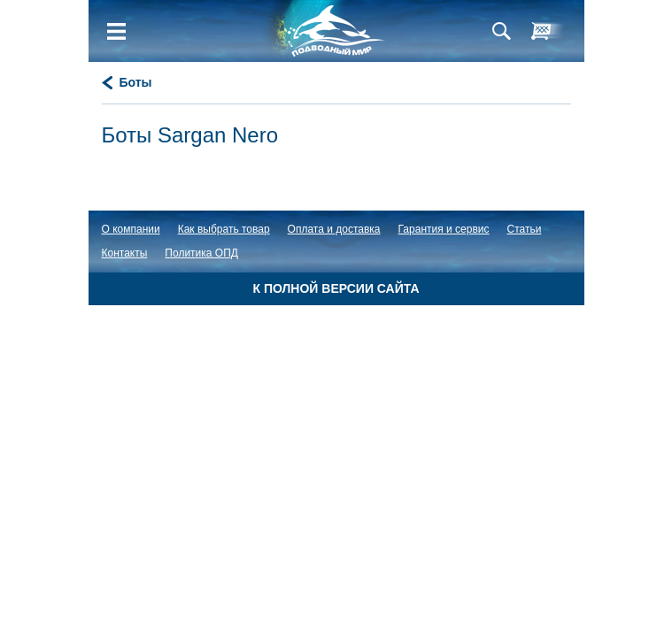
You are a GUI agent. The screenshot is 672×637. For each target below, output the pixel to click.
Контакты (125, 253)
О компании (131, 229)
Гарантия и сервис (444, 229)
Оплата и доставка (334, 229)
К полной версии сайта (336, 288)
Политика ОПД (201, 253)
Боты (136, 82)
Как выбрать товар (224, 229)
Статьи (525, 229)
